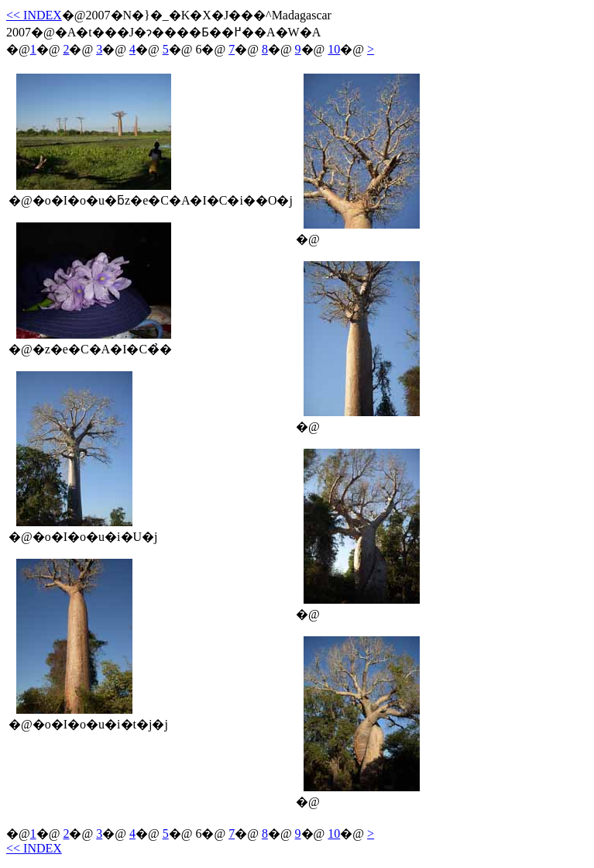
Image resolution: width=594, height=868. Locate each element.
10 (334, 49)
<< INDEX (34, 15)
